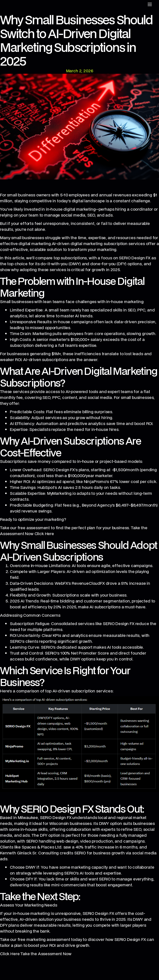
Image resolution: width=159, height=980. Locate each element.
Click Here (44, 534)
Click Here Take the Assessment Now (36, 954)
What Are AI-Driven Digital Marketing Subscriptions (79, 377)
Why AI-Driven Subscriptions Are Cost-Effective (71, 447)
